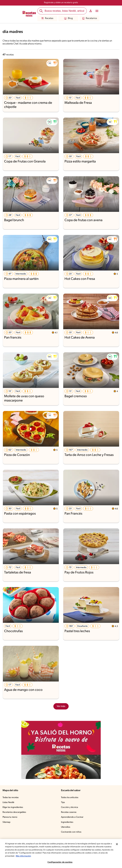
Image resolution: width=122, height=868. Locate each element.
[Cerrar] (117, 844)
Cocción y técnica (69, 807)
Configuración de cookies (60, 862)
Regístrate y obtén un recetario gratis (61, 3)
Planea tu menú (10, 817)
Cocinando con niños (71, 832)
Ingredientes (67, 822)
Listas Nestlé (8, 802)
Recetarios (90, 19)
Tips (63, 802)
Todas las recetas (11, 798)
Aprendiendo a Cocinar (72, 817)
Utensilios (66, 827)
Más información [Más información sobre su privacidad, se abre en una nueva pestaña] (23, 856)
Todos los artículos (70, 798)
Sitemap (6, 822)
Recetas (47, 19)
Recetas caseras (69, 812)
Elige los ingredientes (13, 807)
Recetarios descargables (14, 812)
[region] (61, 854)
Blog (68, 19)
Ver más (61, 706)
